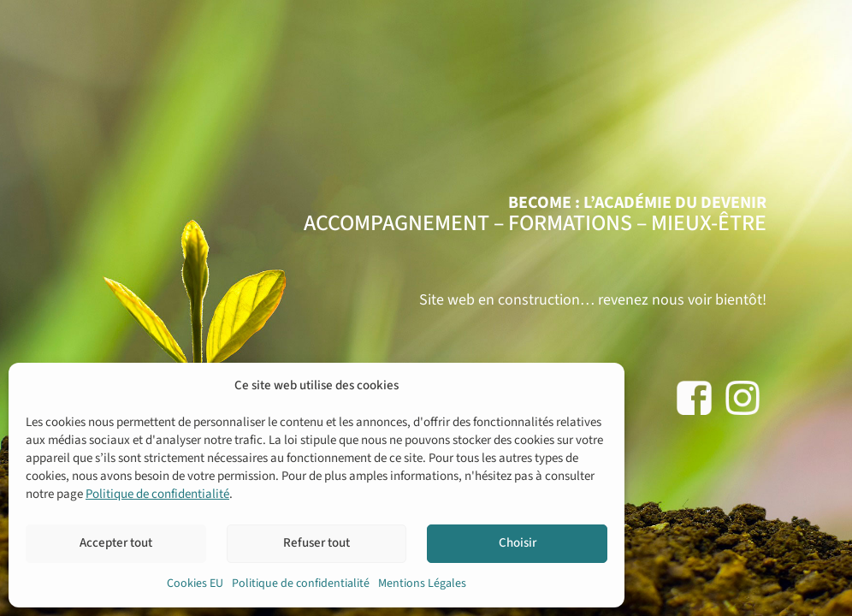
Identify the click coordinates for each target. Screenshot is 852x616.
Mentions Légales (422, 583)
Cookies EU (195, 583)
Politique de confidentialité (157, 494)
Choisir (518, 543)
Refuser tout (317, 543)
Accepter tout (116, 543)
